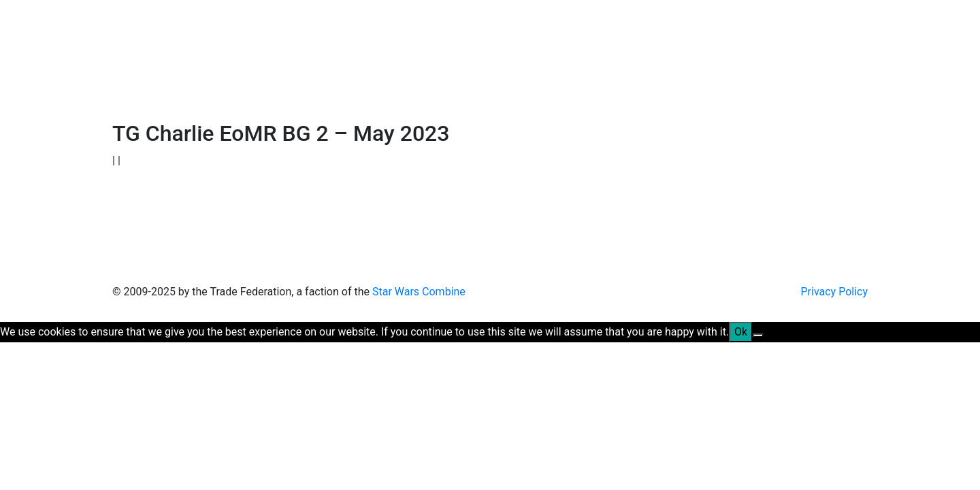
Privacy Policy (835, 292)
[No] (758, 336)
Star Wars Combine (419, 292)
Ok (741, 332)
